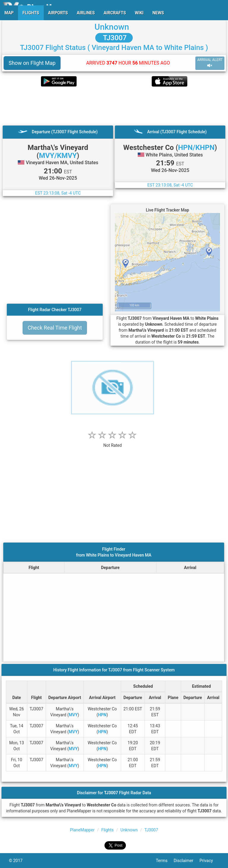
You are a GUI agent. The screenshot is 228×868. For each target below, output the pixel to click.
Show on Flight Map (32, 63)
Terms (165, 861)
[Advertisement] (114, 106)
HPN (102, 715)
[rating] (113, 442)
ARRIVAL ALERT (210, 63)
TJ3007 (114, 38)
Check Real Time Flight (55, 328)
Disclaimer (187, 861)
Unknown (112, 27)
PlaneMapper (82, 830)
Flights (107, 830)
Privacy (209, 861)
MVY (73, 715)
